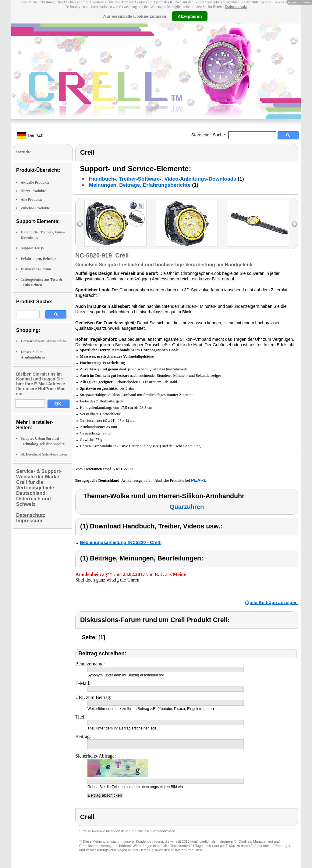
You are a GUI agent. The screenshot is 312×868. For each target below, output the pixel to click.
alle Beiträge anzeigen (274, 602)
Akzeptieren (190, 16)
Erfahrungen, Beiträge (38, 259)
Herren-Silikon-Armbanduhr (44, 341)
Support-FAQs (32, 248)
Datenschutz (236, 7)
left (80, 224)
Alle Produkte (32, 200)
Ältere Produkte (33, 191)
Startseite (200, 135)
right (294, 224)
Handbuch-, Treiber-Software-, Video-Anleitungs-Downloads (163, 179)
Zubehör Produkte (35, 208)
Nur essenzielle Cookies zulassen (135, 16)
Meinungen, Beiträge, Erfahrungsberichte (140, 185)
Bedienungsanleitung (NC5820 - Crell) (121, 542)
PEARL (199, 480)
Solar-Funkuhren (44, 454)
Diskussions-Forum (36, 269)
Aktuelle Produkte (35, 182)
